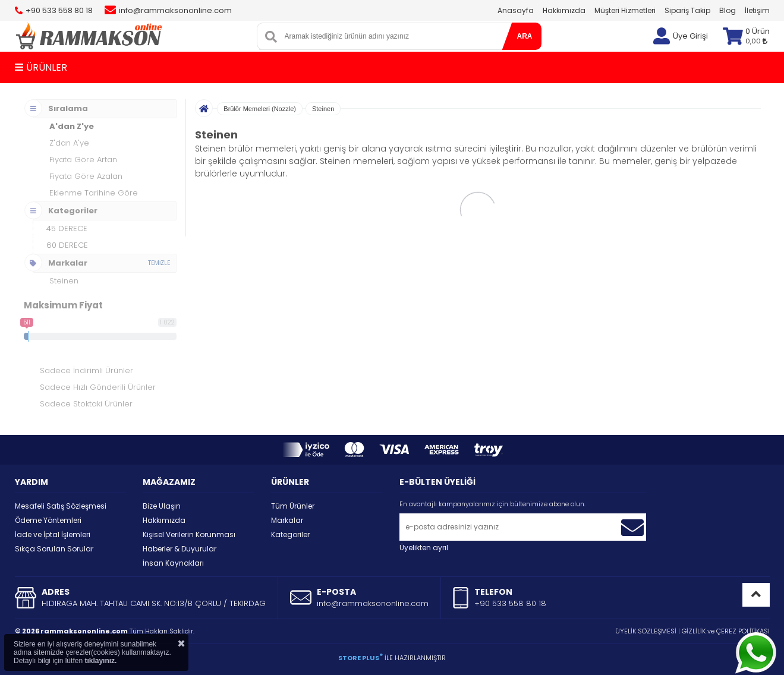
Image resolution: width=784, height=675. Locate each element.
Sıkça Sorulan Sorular (54, 549)
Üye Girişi (690, 36)
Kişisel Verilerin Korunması (189, 534)
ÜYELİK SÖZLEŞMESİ (646, 631)
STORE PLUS (360, 658)
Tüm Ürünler (293, 506)
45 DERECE (67, 228)
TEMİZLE (159, 263)
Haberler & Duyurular (180, 549)
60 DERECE (67, 245)
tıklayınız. (100, 661)
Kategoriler (290, 534)
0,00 (756, 41)
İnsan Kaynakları (173, 563)
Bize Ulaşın (162, 506)
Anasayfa (516, 10)
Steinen (323, 109)
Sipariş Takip (687, 10)
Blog (728, 10)
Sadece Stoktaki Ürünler (86, 404)
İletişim (757, 10)
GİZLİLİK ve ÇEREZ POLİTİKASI (726, 631)
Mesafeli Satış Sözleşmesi (61, 506)
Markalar (287, 520)
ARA (525, 36)
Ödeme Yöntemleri (48, 520)
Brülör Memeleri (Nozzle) (260, 109)
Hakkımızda (564, 10)
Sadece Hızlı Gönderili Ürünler (98, 387)
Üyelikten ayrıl (424, 548)
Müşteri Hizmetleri (625, 10)
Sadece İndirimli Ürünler (86, 370)
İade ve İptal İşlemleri (53, 534)
